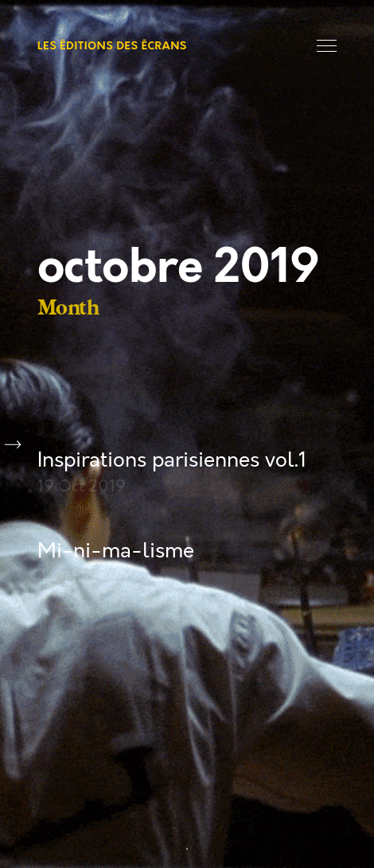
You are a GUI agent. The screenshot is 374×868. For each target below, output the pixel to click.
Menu (327, 46)
